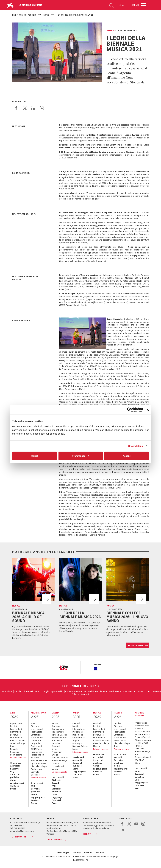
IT (121, 5)
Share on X (25, 108)
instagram (143, 826)
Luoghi (46, 691)
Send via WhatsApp (42, 108)
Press (13, 789)
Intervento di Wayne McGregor (79, 740)
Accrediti (15, 766)
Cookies (88, 853)
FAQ (12, 772)
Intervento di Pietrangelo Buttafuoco (16, 732)
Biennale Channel (143, 757)
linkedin (122, 831)
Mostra (34, 723)
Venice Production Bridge (57, 752)
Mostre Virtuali (142, 743)
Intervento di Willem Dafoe (120, 739)
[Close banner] (148, 410)
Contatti (85, 694)
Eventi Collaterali (39, 760)
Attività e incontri (143, 740)
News (137, 771)
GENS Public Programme (37, 750)
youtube (136, 826)
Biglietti (15, 769)
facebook (122, 826)
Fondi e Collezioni (139, 747)
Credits (100, 853)
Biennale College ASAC (143, 753)
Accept (126, 456)
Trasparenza (129, 691)
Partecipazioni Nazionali (38, 756)
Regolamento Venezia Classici (59, 733)
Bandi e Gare (115, 691)
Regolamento (58, 729)
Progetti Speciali (143, 737)
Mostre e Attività (143, 734)
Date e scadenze (60, 758)
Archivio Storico (142, 731)
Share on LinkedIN (33, 108)
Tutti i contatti (19, 837)
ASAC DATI (139, 760)
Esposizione (16, 723)
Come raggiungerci (17, 781)
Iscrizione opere (59, 738)
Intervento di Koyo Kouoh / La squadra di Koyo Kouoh (18, 742)
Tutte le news (135, 645)
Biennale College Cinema (60, 762)
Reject (35, 456)
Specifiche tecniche (57, 742)
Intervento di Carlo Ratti (37, 739)
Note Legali (63, 853)
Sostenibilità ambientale (95, 691)
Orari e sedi (16, 763)
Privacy (77, 853)
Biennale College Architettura (39, 768)
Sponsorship (57, 691)
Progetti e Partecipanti (37, 745)
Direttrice (15, 726)
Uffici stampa (54, 840)
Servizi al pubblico (15, 776)
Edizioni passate (18, 758)
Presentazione (142, 723)
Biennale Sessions (15, 750)
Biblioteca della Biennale (142, 727)
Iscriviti (88, 834)
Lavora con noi (144, 691)
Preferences (81, 456)
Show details (136, 446)
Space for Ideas (38, 763)
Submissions (16, 755)
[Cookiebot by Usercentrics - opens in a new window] (129, 410)
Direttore (35, 726)
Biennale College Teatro (122, 745)
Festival (76, 723)
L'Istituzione (7, 691)
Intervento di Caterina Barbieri (101, 739)
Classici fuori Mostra (58, 768)
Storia (38, 691)
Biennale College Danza (80, 747)
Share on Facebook (16, 108)
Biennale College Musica (101, 745)
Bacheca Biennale (74, 691)
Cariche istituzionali (24, 691)
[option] (63, 668)
